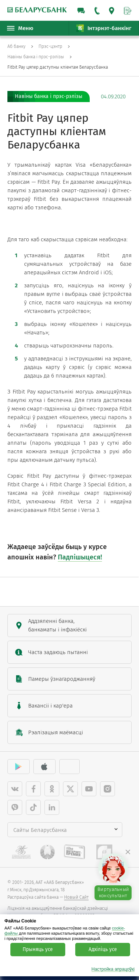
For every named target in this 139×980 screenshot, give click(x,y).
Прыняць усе (38, 950)
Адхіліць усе (103, 950)
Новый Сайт (76, 897)
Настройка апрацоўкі (113, 969)
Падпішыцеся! (80, 557)
